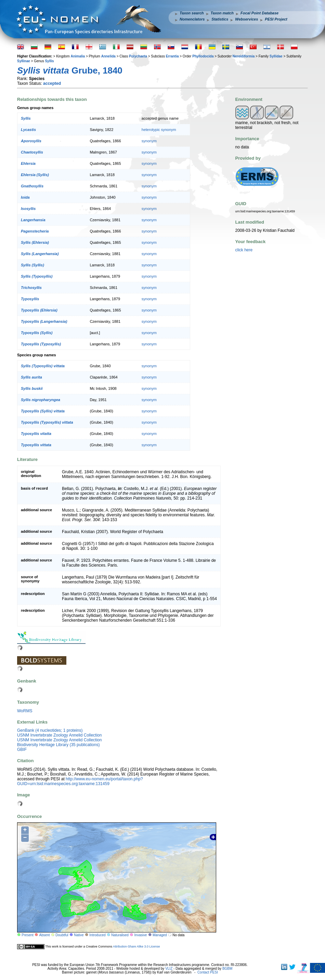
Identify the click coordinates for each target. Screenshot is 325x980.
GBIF (22, 750)
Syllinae (24, 61)
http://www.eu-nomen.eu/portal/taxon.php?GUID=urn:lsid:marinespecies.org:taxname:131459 (80, 781)
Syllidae (276, 56)
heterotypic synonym (159, 130)
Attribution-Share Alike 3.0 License (136, 946)
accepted (52, 83)
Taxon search (192, 13)
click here (244, 250)
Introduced (97, 935)
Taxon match (222, 13)
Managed (160, 935)
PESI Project (276, 19)
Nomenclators (192, 19)
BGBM (227, 969)
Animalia (78, 56)
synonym (149, 141)
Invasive (141, 935)
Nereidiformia (244, 56)
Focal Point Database (259, 13)
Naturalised (120, 935)
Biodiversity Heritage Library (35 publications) (58, 745)
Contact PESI (208, 972)
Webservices (246, 19)
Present (27, 935)
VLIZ (169, 969)
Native (79, 935)
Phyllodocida (203, 56)
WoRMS (25, 711)
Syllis (49, 61)
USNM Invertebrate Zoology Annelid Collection (59, 735)
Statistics (220, 19)
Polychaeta (138, 56)
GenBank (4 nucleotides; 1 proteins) (50, 730)
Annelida (108, 56)
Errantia (172, 56)
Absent (45, 935)
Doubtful (62, 935)
